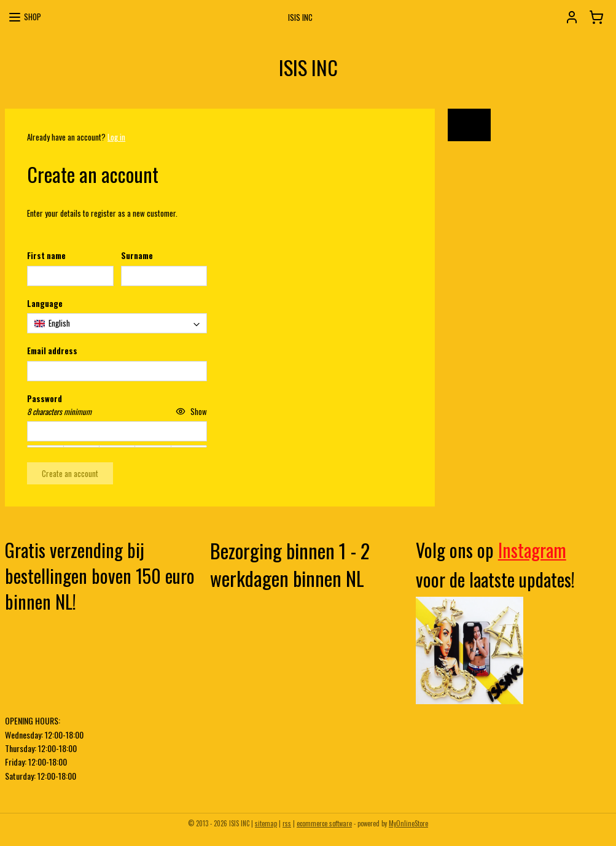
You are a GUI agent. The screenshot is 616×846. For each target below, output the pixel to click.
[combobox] (117, 323)
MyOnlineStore (408, 823)
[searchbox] (117, 323)
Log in (116, 137)
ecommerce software (324, 823)
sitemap (266, 823)
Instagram (532, 550)
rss (287, 823)
